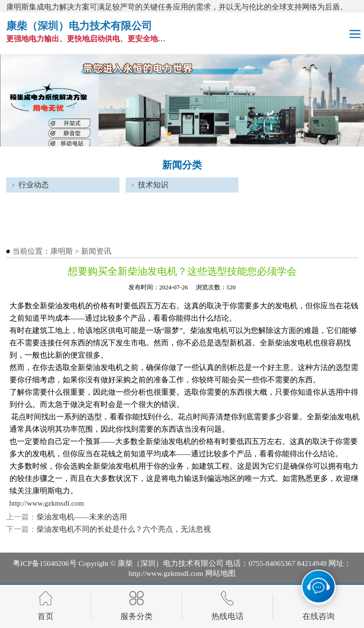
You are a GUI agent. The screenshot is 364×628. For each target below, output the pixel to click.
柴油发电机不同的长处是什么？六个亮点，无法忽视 (124, 529)
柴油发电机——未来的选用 (82, 517)
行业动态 (34, 185)
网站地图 (220, 573)
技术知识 (153, 185)
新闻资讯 (96, 251)
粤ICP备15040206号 (45, 563)
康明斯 (62, 251)
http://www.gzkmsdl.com (47, 503)
